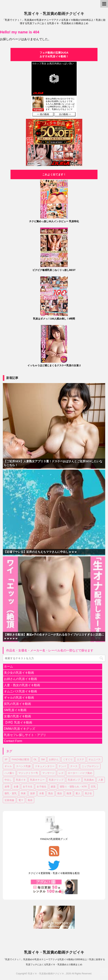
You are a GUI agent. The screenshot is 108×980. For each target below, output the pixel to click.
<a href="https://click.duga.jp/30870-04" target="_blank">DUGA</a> (54, 89)
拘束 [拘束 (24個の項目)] (23, 793)
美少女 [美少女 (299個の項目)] (88, 793)
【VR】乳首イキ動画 (18, 722)
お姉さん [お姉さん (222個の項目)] (54, 759)
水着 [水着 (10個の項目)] (42, 793)
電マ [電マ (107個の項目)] (21, 800)
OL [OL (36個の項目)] (35, 759)
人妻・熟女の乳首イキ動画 (22, 685)
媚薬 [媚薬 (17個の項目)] (53, 787)
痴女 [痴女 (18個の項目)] (60, 793)
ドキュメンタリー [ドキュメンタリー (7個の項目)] (45, 766)
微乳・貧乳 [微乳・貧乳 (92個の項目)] (11, 793)
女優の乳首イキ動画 (17, 716)
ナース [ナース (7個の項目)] (74, 766)
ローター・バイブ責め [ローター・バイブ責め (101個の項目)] (80, 773)
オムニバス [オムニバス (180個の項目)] (95, 759)
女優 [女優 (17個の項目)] (16, 787)
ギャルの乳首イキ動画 (19, 698)
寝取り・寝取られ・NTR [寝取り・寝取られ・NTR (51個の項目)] (73, 787)
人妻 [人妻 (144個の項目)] (101, 780)
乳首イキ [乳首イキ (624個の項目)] (21, 780)
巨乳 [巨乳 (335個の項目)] (93, 787)
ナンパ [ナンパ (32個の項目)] (62, 766)
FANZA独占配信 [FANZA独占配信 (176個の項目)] (20, 759)
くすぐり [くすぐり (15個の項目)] (68, 759)
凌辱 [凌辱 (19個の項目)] (7, 787)
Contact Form (13, 741)
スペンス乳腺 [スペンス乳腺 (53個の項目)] (23, 766)
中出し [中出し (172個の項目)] (8, 780)
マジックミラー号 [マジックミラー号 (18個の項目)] (28, 773)
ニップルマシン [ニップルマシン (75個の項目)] (90, 766)
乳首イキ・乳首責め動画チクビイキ (54, 14)
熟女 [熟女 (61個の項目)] (51, 793)
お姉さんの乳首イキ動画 (20, 679)
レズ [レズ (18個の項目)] (61, 773)
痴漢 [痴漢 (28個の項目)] (69, 793)
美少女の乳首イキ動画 (19, 673)
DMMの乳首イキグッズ (20, 729)
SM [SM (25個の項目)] (43, 759)
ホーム (8, 666)
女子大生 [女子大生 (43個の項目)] (28, 787)
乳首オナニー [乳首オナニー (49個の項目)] (37, 780)
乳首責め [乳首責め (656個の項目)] (89, 780)
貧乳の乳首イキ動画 (17, 704)
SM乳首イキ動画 (15, 710)
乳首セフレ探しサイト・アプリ (25, 735)
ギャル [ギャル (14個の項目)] (8, 766)
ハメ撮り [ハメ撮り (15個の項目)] (9, 773)
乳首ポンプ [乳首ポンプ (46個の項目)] (74, 780)
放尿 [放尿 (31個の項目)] (32, 793)
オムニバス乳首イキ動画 (20, 691)
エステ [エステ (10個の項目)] (80, 759)
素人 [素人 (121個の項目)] (78, 793)
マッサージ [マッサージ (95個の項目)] (48, 773)
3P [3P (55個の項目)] (6, 759)
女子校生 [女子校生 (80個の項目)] (42, 787)
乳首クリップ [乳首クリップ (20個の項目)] (56, 780)
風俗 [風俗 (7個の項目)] (30, 800)
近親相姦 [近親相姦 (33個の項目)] (9, 800)
